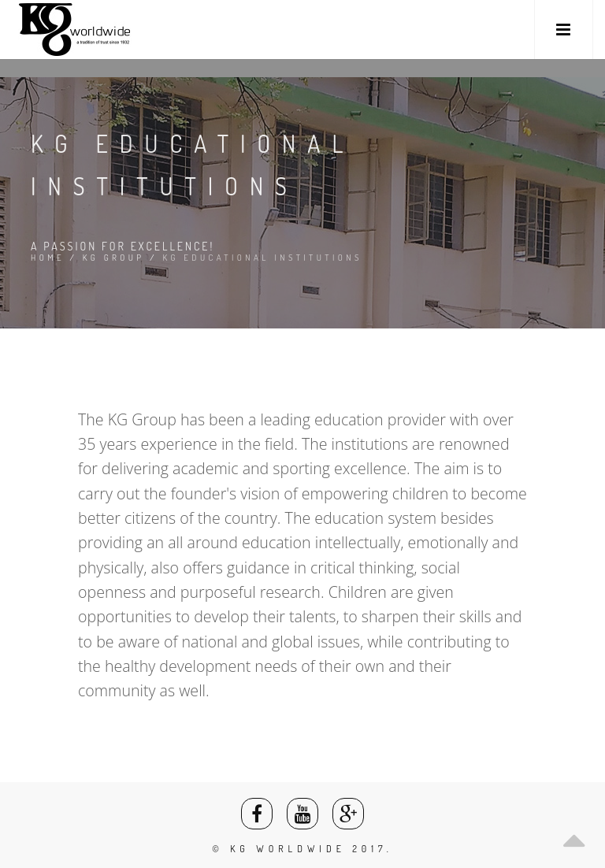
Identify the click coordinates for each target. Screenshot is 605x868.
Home (48, 258)
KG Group (114, 258)
